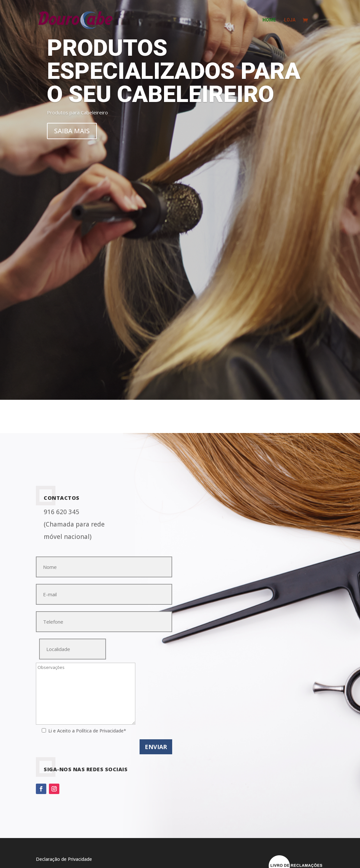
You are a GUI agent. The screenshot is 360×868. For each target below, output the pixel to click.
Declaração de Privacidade (64, 859)
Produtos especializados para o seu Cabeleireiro (174, 71)
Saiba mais (72, 131)
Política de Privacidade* (101, 731)
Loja (290, 20)
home (269, 20)
